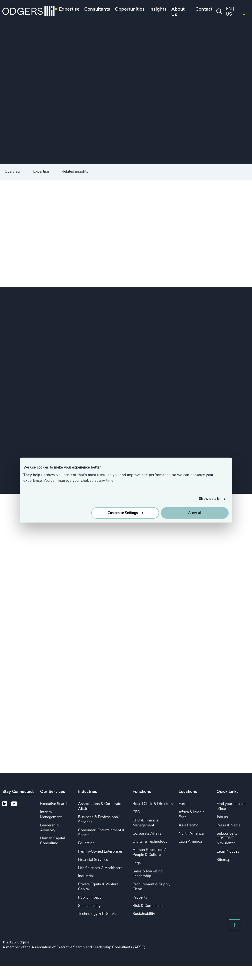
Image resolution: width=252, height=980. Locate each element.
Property (140, 897)
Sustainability (89, 906)
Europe (185, 804)
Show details (209, 499)
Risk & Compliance (148, 906)
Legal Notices (228, 851)
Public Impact (89, 897)
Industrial (86, 876)
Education (86, 843)
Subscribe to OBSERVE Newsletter (227, 838)
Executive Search (54, 804)
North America (191, 833)
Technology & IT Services (99, 914)
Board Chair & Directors (153, 804)
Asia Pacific (188, 825)
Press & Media (229, 825)
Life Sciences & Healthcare (100, 868)
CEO (136, 812)
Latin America (190, 842)
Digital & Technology (150, 842)
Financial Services (93, 860)
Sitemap (223, 860)
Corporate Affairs (147, 833)
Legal (137, 863)
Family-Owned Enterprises (100, 851)
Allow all (195, 513)
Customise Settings (126, 513)
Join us (222, 817)
